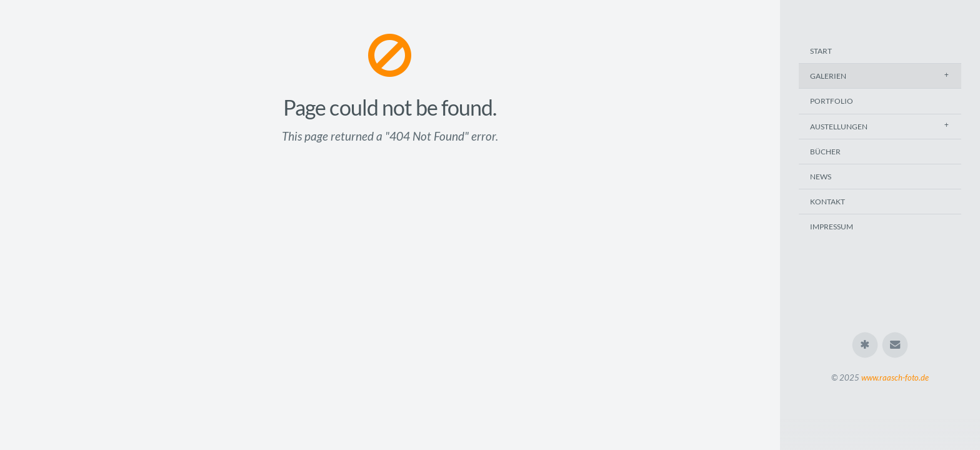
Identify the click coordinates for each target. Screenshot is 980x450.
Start (821, 51)
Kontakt (827, 202)
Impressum (832, 227)
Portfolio (832, 101)
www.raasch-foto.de (895, 377)
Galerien (828, 76)
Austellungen (839, 127)
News (821, 177)
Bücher (825, 152)
